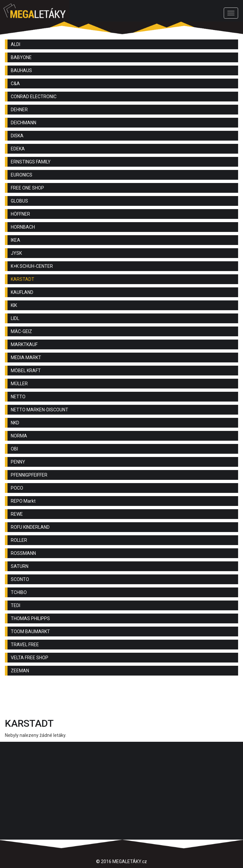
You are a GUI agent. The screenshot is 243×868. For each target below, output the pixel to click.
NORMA (19, 436)
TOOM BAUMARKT (30, 632)
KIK (14, 305)
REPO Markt (23, 501)
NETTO (18, 397)
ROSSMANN (23, 553)
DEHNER (19, 110)
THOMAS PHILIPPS (30, 618)
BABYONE (21, 57)
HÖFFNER (20, 214)
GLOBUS (19, 201)
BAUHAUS (21, 70)
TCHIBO (19, 592)
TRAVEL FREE (25, 645)
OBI (14, 449)
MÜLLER (19, 384)
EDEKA (18, 149)
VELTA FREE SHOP (30, 658)
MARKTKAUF (24, 344)
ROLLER (19, 540)
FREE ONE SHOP (27, 188)
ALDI (16, 44)
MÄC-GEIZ (21, 331)
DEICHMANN (24, 123)
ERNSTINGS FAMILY (31, 162)
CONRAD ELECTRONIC (34, 97)
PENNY (18, 462)
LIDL (15, 318)
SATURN (20, 566)
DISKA (17, 136)
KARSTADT (23, 279)
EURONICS (22, 175)
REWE (17, 514)
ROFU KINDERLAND (30, 527)
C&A (15, 84)
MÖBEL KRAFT (26, 371)
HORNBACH (23, 227)
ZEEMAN (20, 671)
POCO (17, 488)
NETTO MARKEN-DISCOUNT (40, 410)
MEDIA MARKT (26, 358)
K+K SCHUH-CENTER (32, 266)
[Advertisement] (121, 698)
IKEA (16, 240)
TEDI (16, 605)
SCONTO (20, 579)
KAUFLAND (22, 292)
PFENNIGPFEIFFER (29, 475)
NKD (15, 423)
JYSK (16, 253)
